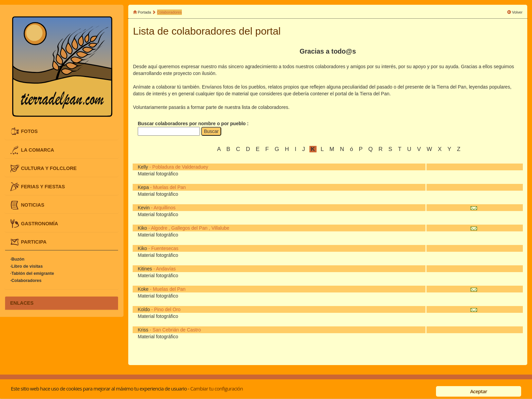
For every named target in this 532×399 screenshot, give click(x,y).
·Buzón (17, 259)
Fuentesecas (165, 248)
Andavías (166, 269)
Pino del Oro (167, 309)
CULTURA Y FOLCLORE (49, 168)
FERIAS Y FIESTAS (43, 187)
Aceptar (479, 391)
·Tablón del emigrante (32, 273)
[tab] (62, 131)
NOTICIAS (33, 205)
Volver (517, 12)
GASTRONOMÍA (40, 223)
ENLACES (22, 303)
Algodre (159, 228)
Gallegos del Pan (189, 228)
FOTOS (29, 131)
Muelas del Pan (169, 187)
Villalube (220, 228)
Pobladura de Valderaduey (180, 167)
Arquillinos (165, 208)
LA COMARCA (38, 150)
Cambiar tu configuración (217, 388)
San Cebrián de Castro (177, 330)
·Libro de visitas (26, 266)
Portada (144, 12)
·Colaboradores (26, 281)
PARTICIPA (34, 242)
